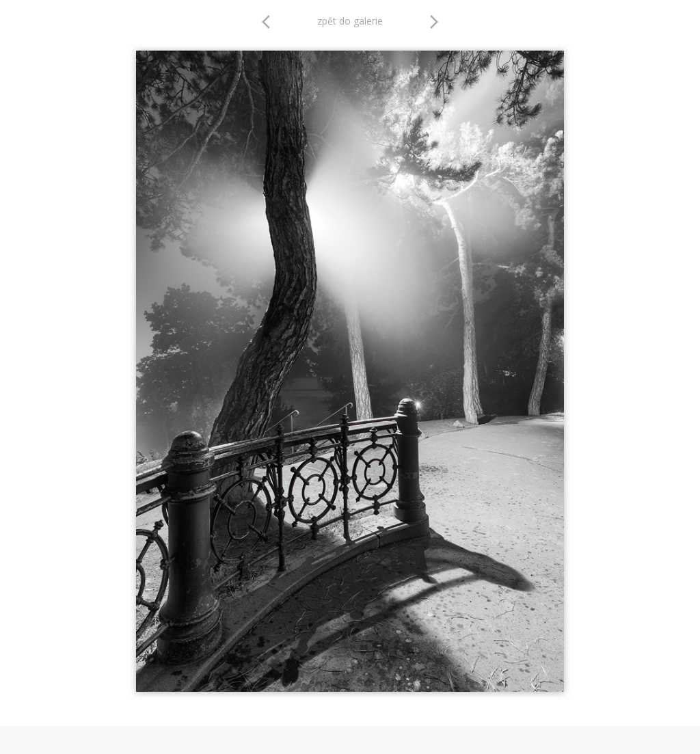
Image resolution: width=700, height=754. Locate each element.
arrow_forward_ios (434, 22)
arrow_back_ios (270, 22)
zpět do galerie (350, 21)
